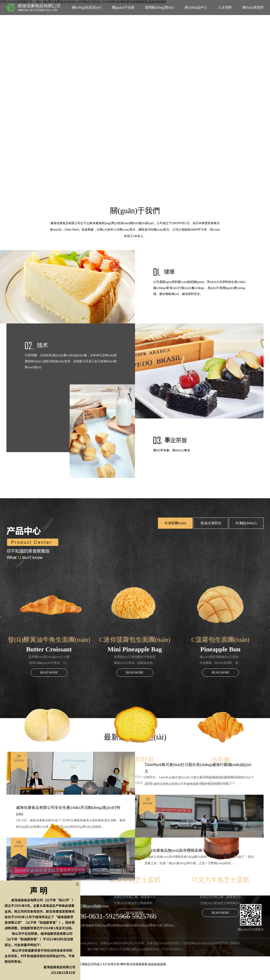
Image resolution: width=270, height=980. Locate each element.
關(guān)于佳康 (123, 7)
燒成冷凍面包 (211, 523)
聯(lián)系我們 (253, 7)
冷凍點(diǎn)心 (246, 523)
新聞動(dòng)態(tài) (159, 7)
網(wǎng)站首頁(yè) (86, 7)
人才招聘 (225, 7)
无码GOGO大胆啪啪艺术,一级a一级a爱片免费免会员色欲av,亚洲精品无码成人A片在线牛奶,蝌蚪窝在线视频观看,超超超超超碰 (83, 964)
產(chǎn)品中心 (196, 7)
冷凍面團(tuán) (175, 523)
